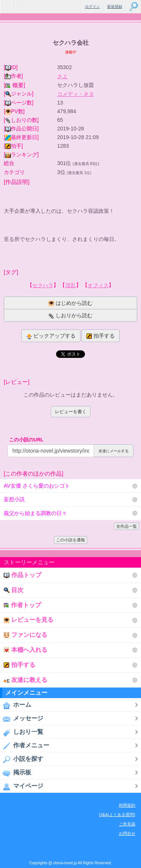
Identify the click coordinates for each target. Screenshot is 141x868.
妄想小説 (14, 499)
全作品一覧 (127, 526)
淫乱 (71, 285)
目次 (14, 590)
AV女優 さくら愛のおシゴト (37, 486)
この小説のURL (26, 440)
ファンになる (26, 635)
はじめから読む (70, 303)
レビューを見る (29, 620)
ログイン (92, 7)
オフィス (98, 285)
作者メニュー (25, 746)
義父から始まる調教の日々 (35, 513)
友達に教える (26, 680)
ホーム (16, 705)
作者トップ (22, 605)
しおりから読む (70, 316)
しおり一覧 (22, 732)
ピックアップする (51, 336)
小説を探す (22, 759)
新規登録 (115, 7)
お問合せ (127, 833)
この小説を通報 (70, 540)
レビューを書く (71, 412)
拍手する (101, 336)
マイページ (22, 786)
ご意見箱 (127, 824)
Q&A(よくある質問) (117, 815)
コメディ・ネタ (76, 94)
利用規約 (127, 805)
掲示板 (16, 773)
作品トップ (23, 575)
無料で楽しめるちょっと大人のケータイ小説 (8, 7)
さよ (62, 76)
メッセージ (22, 719)
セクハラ (43, 285)
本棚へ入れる (26, 650)
